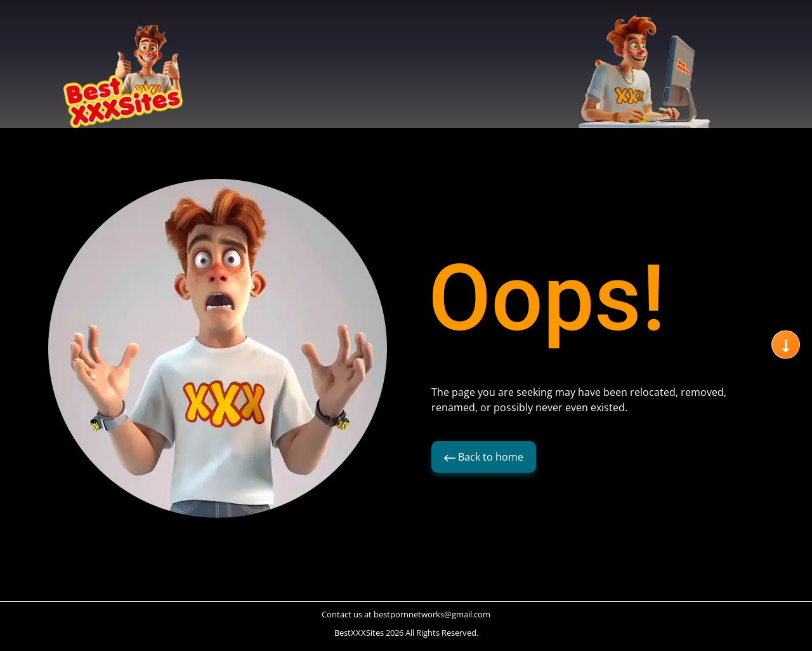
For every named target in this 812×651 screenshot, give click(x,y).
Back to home (484, 457)
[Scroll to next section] (786, 345)
